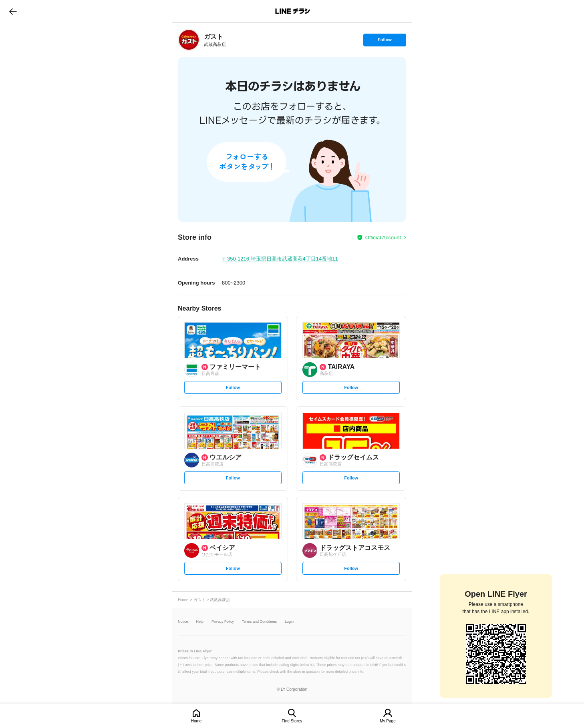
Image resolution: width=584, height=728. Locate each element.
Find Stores (292, 721)
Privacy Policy (223, 622)
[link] (189, 40)
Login (289, 622)
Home (196, 721)
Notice (183, 622)
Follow (385, 42)
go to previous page (13, 11)
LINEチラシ (293, 11)
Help (200, 622)
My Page (388, 721)
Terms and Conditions (259, 622)
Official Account (383, 238)
